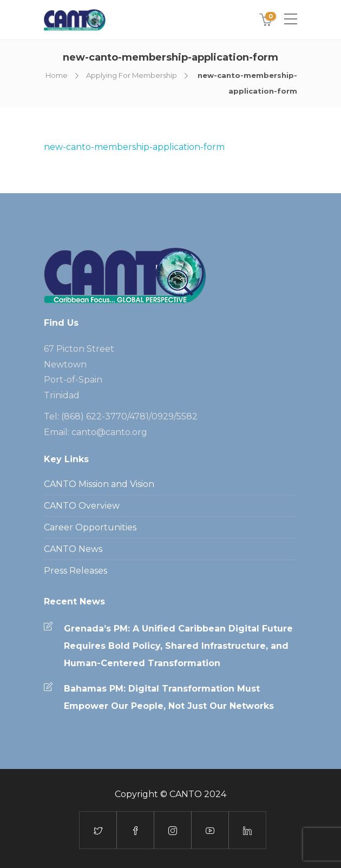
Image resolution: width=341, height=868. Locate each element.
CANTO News (73, 549)
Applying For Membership (132, 75)
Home (57, 75)
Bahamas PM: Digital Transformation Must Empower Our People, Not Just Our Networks (169, 697)
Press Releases (76, 571)
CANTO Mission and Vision (99, 484)
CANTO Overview (82, 506)
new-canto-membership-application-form (134, 147)
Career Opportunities (90, 527)
